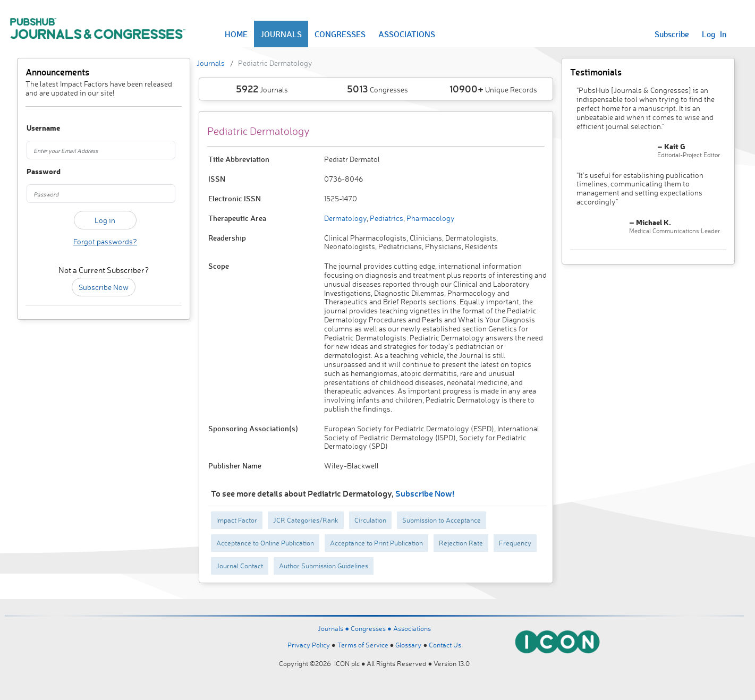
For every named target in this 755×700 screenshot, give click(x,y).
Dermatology (345, 218)
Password (38, 172)
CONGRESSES (340, 34)
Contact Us (445, 645)
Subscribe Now (104, 287)
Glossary (408, 645)
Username (38, 128)
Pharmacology (430, 218)
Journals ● (334, 628)
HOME (236, 34)
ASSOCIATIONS (407, 34)
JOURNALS (281, 34)
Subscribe (672, 34)
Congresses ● (372, 628)
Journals (211, 63)
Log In (714, 34)
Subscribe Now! (425, 493)
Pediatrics (386, 218)
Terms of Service (363, 645)
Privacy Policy (309, 645)
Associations (412, 628)
